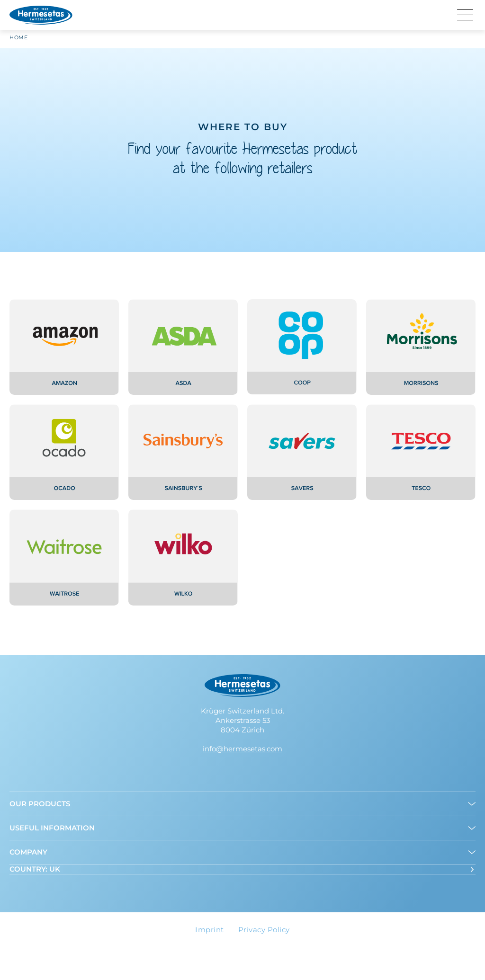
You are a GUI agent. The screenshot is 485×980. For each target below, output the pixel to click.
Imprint (210, 930)
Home (18, 40)
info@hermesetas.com (242, 749)
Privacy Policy (264, 930)
